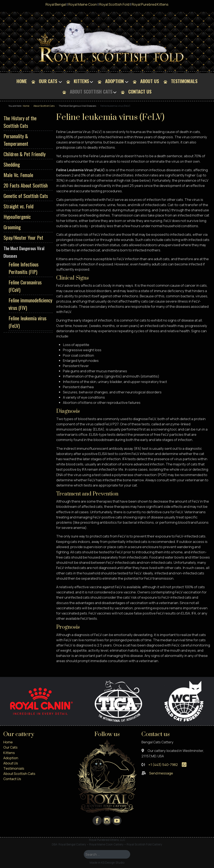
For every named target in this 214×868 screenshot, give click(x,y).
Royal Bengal (56, 4)
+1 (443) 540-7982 (163, 765)
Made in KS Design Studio (107, 862)
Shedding (12, 164)
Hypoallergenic (17, 217)
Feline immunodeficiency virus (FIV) (30, 304)
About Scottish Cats (91, 91)
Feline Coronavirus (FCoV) (25, 286)
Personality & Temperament (16, 140)
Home (22, 81)
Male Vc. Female (18, 175)
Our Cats (48, 81)
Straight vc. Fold (18, 206)
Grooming (12, 227)
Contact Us (140, 91)
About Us (150, 81)
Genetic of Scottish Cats (26, 196)
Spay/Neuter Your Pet (23, 237)
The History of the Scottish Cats (20, 122)
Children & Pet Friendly (25, 154)
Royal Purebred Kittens (150, 4)
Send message (161, 773)
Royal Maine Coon (83, 4)
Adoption (114, 81)
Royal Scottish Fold (114, 4)
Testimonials (184, 81)
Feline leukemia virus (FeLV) (27, 322)
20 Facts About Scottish (26, 185)
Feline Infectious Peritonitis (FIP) (24, 268)
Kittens (81, 81)
